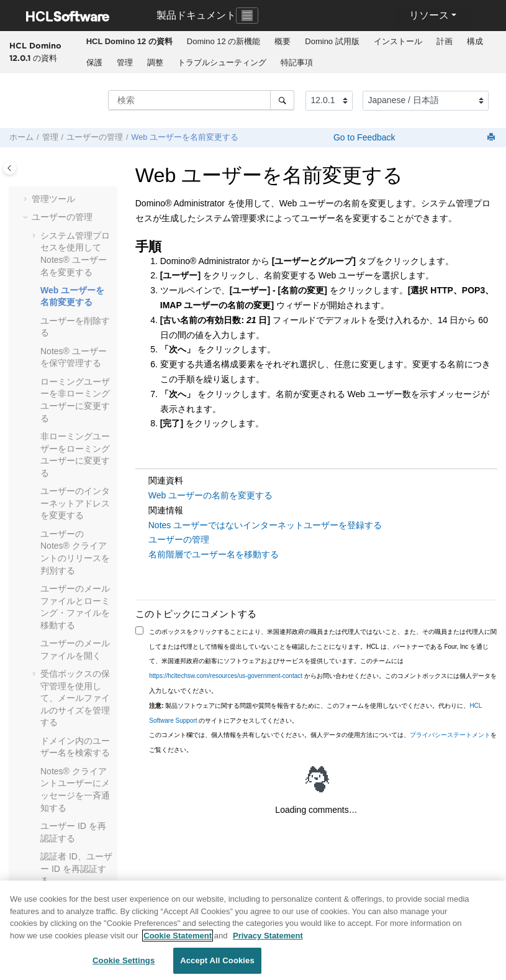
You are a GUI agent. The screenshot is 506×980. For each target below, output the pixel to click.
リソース (429, 15)
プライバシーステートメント (450, 735)
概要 (282, 41)
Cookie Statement (178, 941)
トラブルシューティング (222, 62)
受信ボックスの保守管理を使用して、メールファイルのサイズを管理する (75, 698)
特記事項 (297, 62)
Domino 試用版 (332, 41)
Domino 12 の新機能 (224, 41)
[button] (27, 199)
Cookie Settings (124, 966)
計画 (445, 41)
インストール (398, 41)
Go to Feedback (363, 137)
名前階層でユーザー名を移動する (214, 554)
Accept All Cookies (217, 966)
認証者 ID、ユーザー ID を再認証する (76, 868)
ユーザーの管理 (95, 137)
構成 (475, 41)
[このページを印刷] (492, 138)
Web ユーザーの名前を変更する (210, 495)
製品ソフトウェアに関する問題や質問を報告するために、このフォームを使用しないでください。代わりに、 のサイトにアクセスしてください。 (315, 713)
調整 (155, 62)
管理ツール (53, 199)
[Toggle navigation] (247, 16)
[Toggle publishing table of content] (10, 168)
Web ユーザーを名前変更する (185, 137)
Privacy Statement (268, 941)
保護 (94, 62)
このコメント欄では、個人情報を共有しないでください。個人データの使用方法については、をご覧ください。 (323, 742)
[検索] (282, 100)
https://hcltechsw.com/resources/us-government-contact (226, 676)
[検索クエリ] (201, 100)
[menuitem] (129, 42)
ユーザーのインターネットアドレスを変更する (75, 503)
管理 (125, 62)
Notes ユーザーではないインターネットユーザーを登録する (265, 525)
